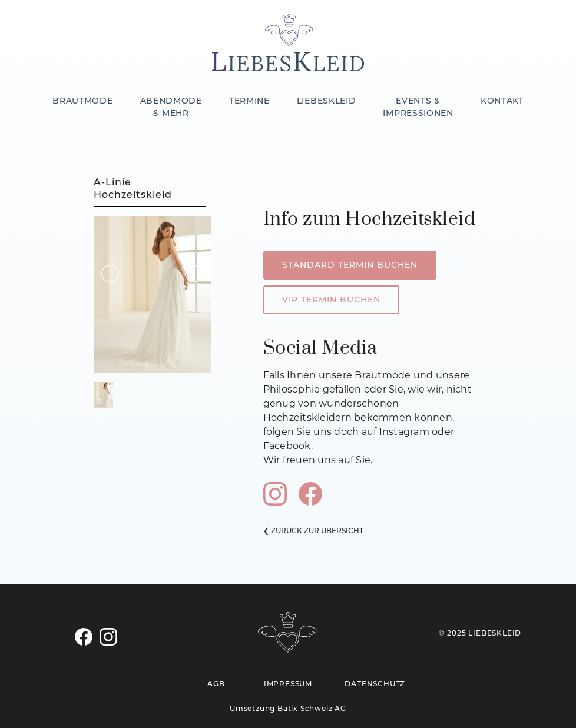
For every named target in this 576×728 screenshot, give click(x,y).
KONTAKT (502, 101)
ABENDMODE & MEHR (171, 107)
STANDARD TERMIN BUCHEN (350, 265)
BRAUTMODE (82, 101)
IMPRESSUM (288, 684)
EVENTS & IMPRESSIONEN (418, 107)
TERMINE (249, 101)
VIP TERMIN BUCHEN (331, 300)
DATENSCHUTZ (375, 684)
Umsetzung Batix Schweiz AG (288, 708)
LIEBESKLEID (327, 101)
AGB (216, 684)
